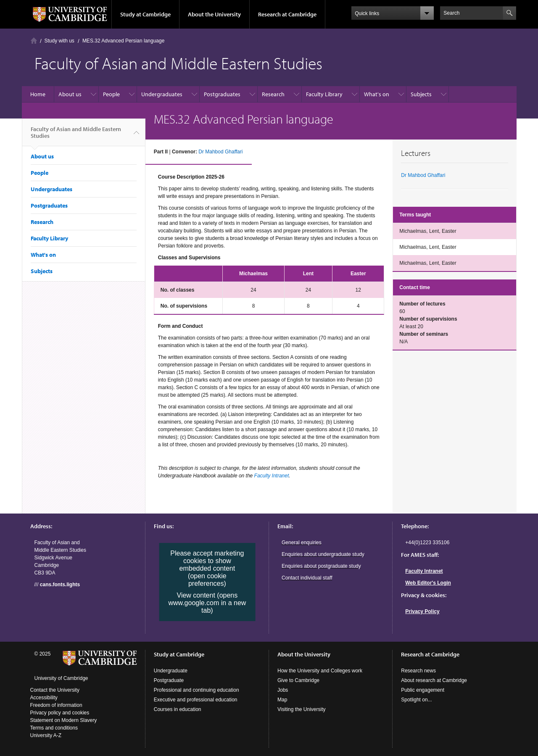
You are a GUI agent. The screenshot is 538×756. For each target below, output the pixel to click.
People (111, 94)
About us (70, 94)
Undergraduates (162, 94)
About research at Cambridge (434, 680)
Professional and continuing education (196, 690)
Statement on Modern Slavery (64, 720)
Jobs (283, 690)
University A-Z (46, 735)
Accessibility (44, 698)
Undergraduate (171, 671)
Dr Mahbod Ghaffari (220, 152)
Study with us (59, 41)
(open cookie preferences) (207, 580)
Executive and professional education (196, 700)
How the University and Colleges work (320, 671)
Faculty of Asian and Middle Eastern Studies (76, 136)
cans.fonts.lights (60, 585)
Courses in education (178, 709)
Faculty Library (324, 94)
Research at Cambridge (287, 14)
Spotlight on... (416, 700)
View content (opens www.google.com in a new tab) (207, 603)
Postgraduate (169, 680)
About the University (214, 14)
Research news (418, 671)
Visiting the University (302, 709)
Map (282, 700)
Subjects (421, 94)
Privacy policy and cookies (60, 713)
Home (34, 41)
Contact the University (55, 690)
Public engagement (423, 690)
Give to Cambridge (298, 680)
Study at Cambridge (145, 14)
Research (273, 94)
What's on (377, 94)
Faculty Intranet (272, 476)
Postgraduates (222, 94)
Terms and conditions (54, 728)
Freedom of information (56, 705)
